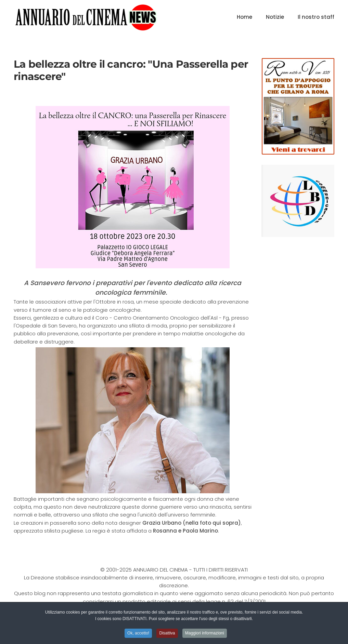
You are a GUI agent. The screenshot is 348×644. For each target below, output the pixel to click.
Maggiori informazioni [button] (205, 634)
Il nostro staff (316, 17)
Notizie (275, 17)
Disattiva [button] (167, 634)
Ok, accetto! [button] (138, 634)
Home (244, 17)
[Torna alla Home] (86, 17)
